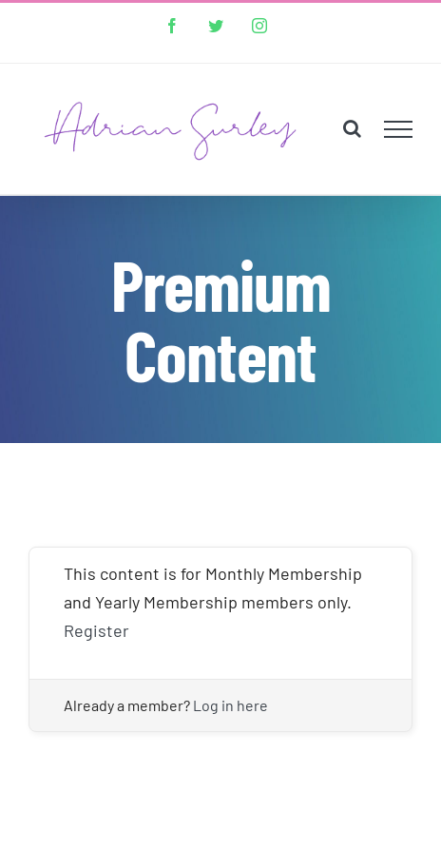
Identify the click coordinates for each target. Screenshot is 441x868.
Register (96, 630)
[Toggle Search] (352, 128)
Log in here (230, 705)
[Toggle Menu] (399, 129)
